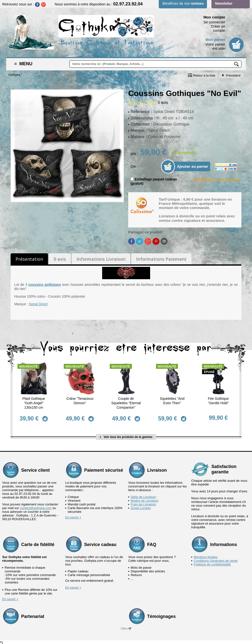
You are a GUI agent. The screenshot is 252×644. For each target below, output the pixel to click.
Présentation (29, 259)
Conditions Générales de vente (216, 559)
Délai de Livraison (143, 495)
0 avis (60, 259)
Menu (23, 64)
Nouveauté (28, 367)
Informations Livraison (101, 259)
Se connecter (214, 22)
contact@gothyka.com (36, 506)
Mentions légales (206, 555)
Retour (202, 75)
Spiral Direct (38, 304)
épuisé (209, 372)
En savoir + (73, 516)
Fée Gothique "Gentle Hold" (218, 401)
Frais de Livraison (143, 503)
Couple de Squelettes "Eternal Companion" (126, 403)
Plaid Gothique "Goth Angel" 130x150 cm (34, 403)
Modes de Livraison (145, 499)
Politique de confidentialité (212, 563)
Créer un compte (218, 28)
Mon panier (215, 40)
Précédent (231, 75)
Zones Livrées (141, 506)
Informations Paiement (161, 259)
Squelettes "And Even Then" (172, 401)
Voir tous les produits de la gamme (126, 435)
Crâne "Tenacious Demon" (80, 401)
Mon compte (214, 17)
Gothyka (14, 75)
